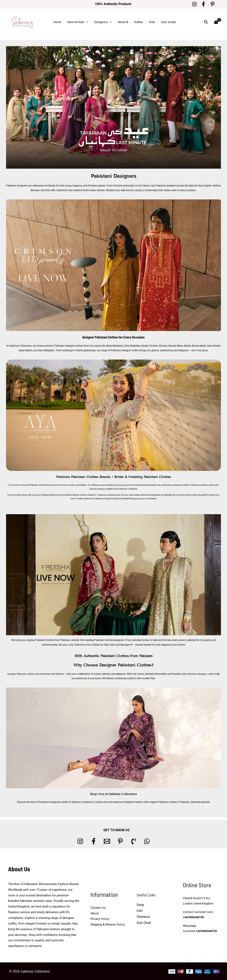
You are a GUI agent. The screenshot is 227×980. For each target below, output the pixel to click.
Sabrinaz (123, 488)
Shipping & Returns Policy (108, 924)
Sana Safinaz (135, 494)
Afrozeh (163, 346)
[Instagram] (194, 4)
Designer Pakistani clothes (23, 674)
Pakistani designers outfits (205, 674)
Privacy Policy (100, 918)
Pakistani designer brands (170, 186)
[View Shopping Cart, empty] (216, 22)
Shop (140, 904)
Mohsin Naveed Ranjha (150, 494)
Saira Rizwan (214, 346)
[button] (86, 22)
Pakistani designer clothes (69, 346)
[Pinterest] (213, 4)
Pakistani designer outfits (125, 350)
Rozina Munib (199, 346)
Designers (103, 22)
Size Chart (144, 922)
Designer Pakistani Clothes (100, 337)
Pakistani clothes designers (109, 640)
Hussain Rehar (175, 346)
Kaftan (139, 22)
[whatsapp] (147, 841)
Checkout (143, 916)
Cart (139, 910)
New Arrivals (78, 22)
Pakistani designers (17, 186)
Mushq (187, 346)
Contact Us (98, 907)
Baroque (35, 190)
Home (57, 22)
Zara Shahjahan (132, 346)
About (94, 913)
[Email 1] (107, 841)
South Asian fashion (94, 190)
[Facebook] (203, 4)
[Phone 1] (134, 841)
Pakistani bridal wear (50, 494)
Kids (152, 22)
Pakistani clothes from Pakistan (53, 640)
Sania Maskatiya (115, 346)
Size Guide (168, 22)
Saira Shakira (26, 350)
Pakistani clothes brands (41, 485)
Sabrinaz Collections (21, 346)
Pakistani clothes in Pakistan (174, 802)
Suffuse (217, 186)
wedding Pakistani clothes (75, 494)
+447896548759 (193, 917)
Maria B (123, 22)
